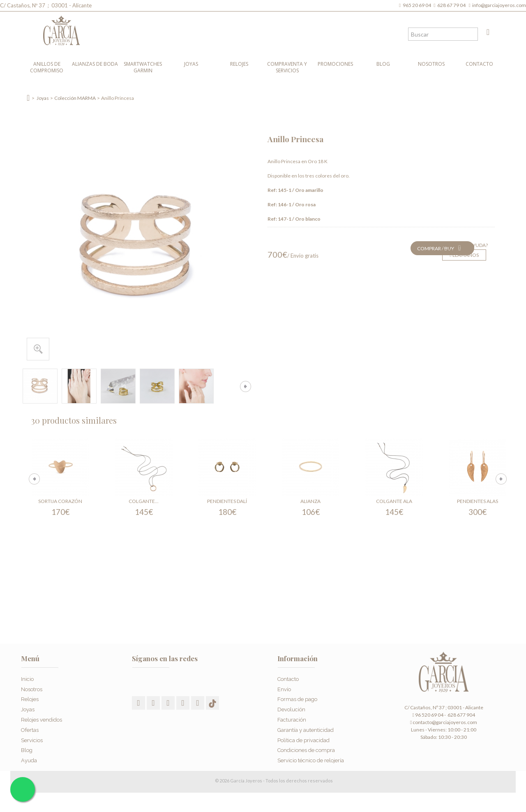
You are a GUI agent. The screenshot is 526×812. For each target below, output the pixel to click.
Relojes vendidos (42, 720)
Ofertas (30, 730)
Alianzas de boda (95, 64)
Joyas (191, 64)
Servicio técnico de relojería (311, 760)
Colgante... (144, 501)
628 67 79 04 (452, 5)
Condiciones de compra (306, 750)
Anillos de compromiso (47, 67)
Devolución (291, 709)
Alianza (310, 501)
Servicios (32, 740)
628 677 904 (461, 715)
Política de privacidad (303, 740)
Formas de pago (297, 699)
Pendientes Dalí (227, 501)
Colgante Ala (394, 501)
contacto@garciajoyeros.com (445, 722)
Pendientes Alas (478, 501)
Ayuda (29, 760)
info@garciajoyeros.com (499, 5)
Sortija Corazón (60, 501)
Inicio (27, 679)
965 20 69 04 (418, 5)
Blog (383, 64)
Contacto (479, 64)
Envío (284, 689)
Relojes (239, 64)
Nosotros (431, 64)
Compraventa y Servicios (287, 67)
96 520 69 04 (428, 715)
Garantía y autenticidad (306, 730)
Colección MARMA (75, 98)
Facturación (292, 720)
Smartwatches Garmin (143, 67)
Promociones (335, 64)
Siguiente (246, 386)
